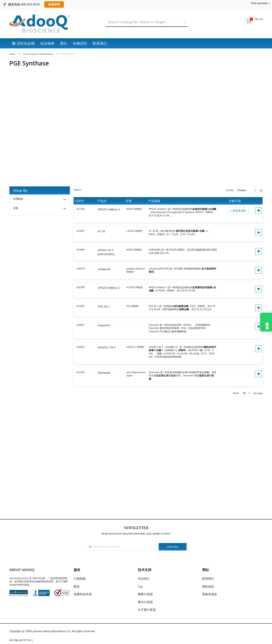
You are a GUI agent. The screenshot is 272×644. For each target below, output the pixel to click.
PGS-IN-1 (104, 306)
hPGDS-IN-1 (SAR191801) (106, 252)
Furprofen (104, 325)
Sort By (230, 190)
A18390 (80, 287)
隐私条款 (208, 586)
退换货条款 (210, 594)
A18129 (80, 269)
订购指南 (80, 579)
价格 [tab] (16, 208)
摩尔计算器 (145, 602)
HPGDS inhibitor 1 (109, 209)
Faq (140, 586)
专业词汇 (144, 579)
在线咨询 (54, 4)
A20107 (80, 325)
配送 (77, 586)
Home (13, 54)
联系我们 (208, 579)
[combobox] (147, 22)
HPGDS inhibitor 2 (109, 288)
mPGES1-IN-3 (107, 347)
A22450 (80, 372)
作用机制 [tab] (18, 199)
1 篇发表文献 (238, 211)
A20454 (80, 347)
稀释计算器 (145, 594)
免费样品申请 (83, 594)
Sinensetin (104, 373)
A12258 (80, 209)
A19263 (80, 306)
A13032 (80, 231)
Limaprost (104, 269)
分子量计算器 (147, 610)
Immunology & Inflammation (38, 54)
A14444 (80, 250)
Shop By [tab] (20, 190)
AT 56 (101, 231)
